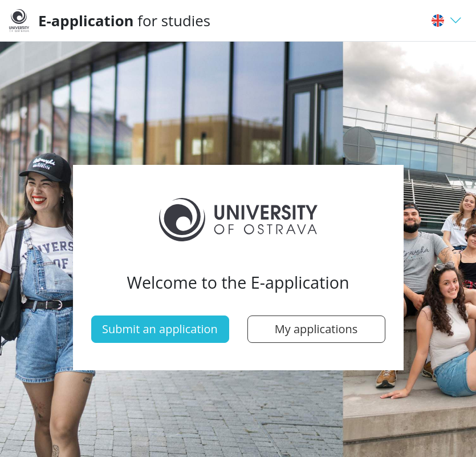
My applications (316, 329)
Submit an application (160, 329)
